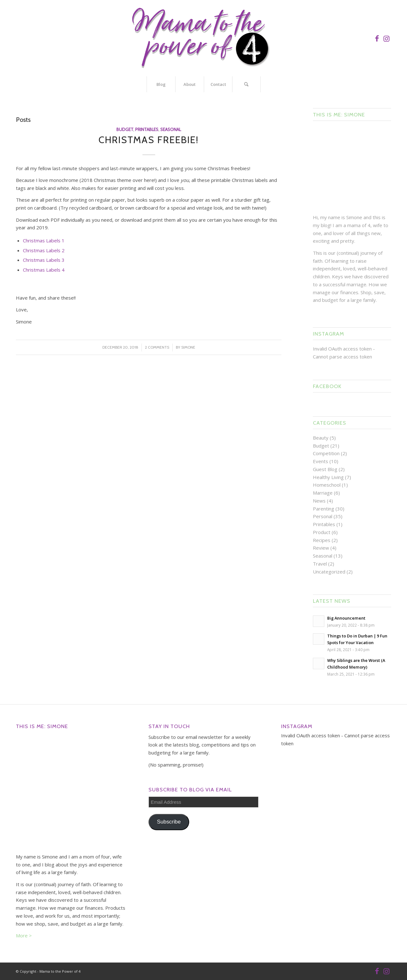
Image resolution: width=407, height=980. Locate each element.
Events (321, 461)
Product (322, 532)
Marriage (323, 493)
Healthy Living (328, 477)
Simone (188, 347)
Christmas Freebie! (149, 140)
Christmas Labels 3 (44, 260)
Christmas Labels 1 (44, 240)
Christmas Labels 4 (44, 270)
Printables (147, 129)
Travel (320, 564)
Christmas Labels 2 (44, 250)
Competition (326, 453)
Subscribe (169, 822)
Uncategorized (329, 572)
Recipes (322, 540)
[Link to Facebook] (377, 38)
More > (24, 935)
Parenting (324, 509)
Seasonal (171, 129)
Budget (125, 129)
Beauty (321, 438)
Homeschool (327, 485)
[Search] (246, 84)
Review (321, 548)
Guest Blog (325, 469)
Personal (323, 516)
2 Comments (157, 347)
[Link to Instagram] (386, 38)
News (319, 501)
